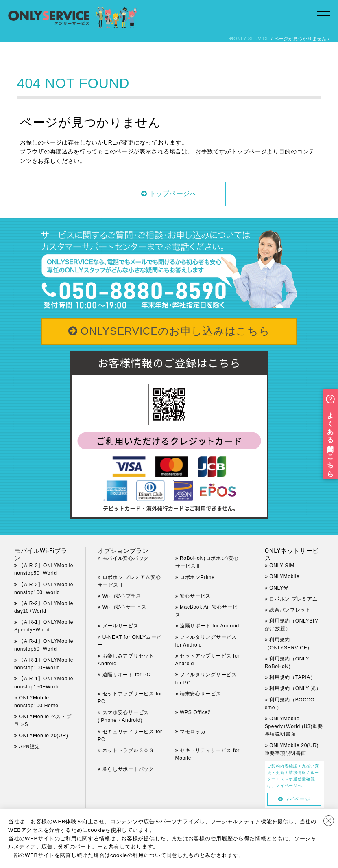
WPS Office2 (195, 712)
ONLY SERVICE (252, 39)
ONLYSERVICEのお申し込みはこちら (175, 331)
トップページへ (173, 194)
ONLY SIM (282, 566)
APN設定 (29, 747)
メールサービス (121, 626)
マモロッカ (193, 732)
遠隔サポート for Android (209, 626)
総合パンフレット (290, 610)
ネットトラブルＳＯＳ (128, 750)
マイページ (297, 799)
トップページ (249, 151)
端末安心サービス (201, 694)
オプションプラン (123, 551)
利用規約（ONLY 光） (295, 688)
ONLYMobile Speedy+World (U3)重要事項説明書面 (294, 726)
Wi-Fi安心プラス (122, 596)
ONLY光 (279, 588)
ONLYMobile (284, 576)
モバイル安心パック (126, 558)
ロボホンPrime (197, 577)
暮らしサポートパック (128, 769)
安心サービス (195, 596)
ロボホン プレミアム (293, 599)
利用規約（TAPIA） (292, 677)
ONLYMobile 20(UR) (43, 736)
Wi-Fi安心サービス (124, 607)
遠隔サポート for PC (126, 675)
